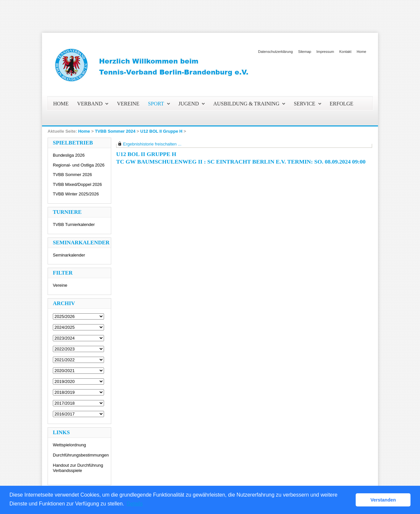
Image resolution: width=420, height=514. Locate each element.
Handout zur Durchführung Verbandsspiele (78, 468)
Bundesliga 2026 (69, 155)
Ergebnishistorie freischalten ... (152, 144)
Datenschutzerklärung (276, 52)
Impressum (325, 52)
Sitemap (304, 52)
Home (361, 52)
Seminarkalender (69, 255)
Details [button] (135, 504)
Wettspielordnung (69, 445)
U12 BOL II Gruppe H (161, 131)
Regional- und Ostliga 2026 (79, 165)
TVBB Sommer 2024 (115, 131)
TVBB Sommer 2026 (72, 175)
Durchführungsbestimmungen (81, 455)
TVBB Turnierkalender (74, 224)
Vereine (60, 285)
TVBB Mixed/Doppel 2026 (77, 184)
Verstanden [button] (383, 500)
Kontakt (345, 52)
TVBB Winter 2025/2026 (76, 194)
